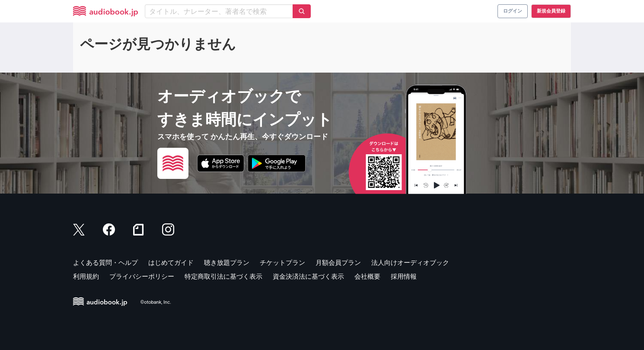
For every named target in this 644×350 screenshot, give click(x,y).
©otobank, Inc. (156, 302)
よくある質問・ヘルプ (105, 263)
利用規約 (86, 277)
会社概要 (367, 277)
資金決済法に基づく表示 (308, 277)
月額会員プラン (338, 263)
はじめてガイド (171, 263)
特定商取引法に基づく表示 (223, 277)
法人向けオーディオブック (410, 263)
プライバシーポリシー (142, 277)
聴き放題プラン (227, 263)
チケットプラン (282, 263)
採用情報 (404, 277)
